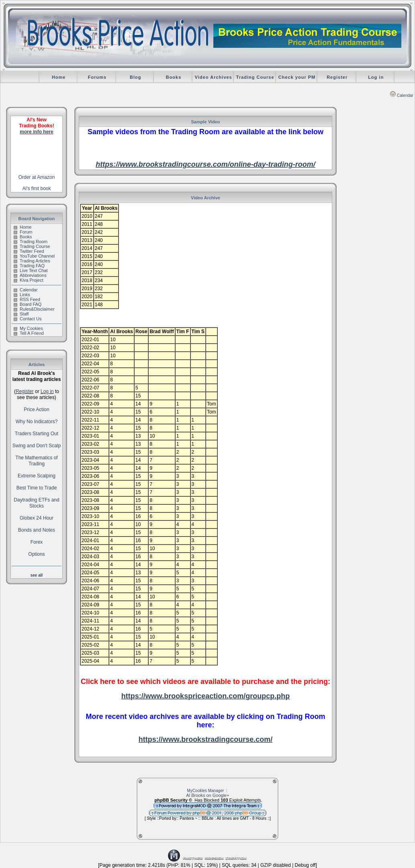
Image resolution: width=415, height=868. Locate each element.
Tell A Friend (29, 333)
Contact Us (28, 319)
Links (22, 295)
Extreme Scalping (37, 476)
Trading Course (255, 77)
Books (174, 77)
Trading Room (31, 242)
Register (337, 77)
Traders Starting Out (37, 434)
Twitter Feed (29, 251)
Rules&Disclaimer (34, 309)
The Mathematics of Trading (36, 461)
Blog (135, 77)
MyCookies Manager (206, 791)
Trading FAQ (29, 266)
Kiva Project (29, 280)
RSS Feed (27, 299)
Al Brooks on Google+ (207, 795)
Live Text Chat (31, 270)
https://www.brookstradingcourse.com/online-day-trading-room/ (205, 164)
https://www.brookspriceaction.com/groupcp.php (205, 696)
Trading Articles (32, 261)
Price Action (36, 409)
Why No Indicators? (37, 422)
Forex (37, 542)
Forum (23, 232)
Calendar (402, 95)
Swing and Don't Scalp (37, 446)
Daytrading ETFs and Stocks (36, 503)
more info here (36, 132)
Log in (376, 77)
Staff (21, 314)
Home (59, 77)
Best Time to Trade (37, 488)
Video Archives (214, 77)
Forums (97, 77)
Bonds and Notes (37, 530)
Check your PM (297, 77)
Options (36, 554)
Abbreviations (30, 275)
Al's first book (37, 188)
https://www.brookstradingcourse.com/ (205, 739)
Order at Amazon (37, 177)
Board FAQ (28, 304)
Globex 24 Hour (37, 518)
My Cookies (28, 328)
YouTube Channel (34, 256)
